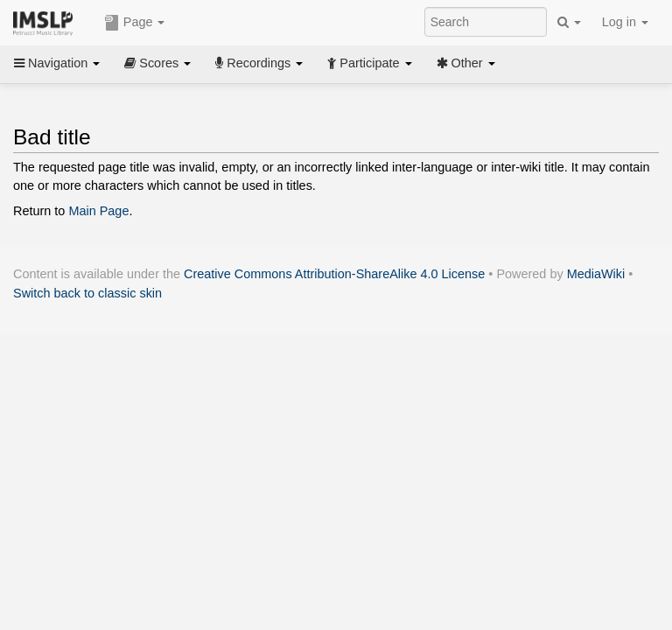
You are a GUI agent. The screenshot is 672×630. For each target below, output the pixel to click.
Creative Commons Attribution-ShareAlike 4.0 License (334, 274)
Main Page (98, 211)
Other (466, 63)
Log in (625, 22)
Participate (369, 63)
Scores (157, 63)
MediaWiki (596, 274)
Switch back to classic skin (87, 293)
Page (135, 23)
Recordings (259, 63)
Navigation (57, 63)
